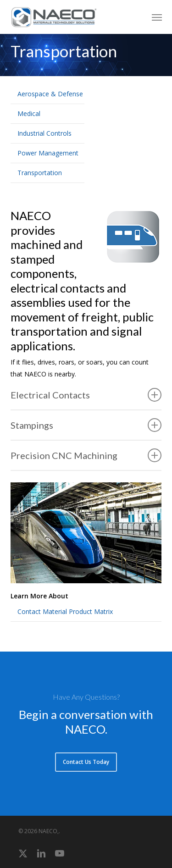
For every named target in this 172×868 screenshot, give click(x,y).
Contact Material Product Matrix (65, 611)
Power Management (48, 153)
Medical (29, 113)
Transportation (40, 173)
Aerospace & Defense (50, 94)
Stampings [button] (86, 425)
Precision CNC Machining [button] (86, 455)
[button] (157, 17)
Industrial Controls (44, 133)
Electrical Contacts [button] (86, 395)
